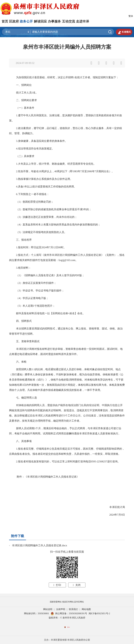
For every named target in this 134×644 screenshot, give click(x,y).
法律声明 (61, 609)
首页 (5, 21)
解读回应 (40, 21)
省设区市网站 (68, 602)
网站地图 (86, 609)
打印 (57, 585)
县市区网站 (79, 602)
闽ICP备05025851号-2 (99, 614)
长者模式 (124, 32)
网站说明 (48, 609)
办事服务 (54, 21)
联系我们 (73, 609)
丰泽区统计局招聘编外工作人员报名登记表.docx (40, 545)
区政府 (14, 21)
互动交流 (69, 21)
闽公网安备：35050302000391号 (69, 614)
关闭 (77, 585)
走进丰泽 (83, 21)
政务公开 (26, 21)
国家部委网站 (56, 602)
